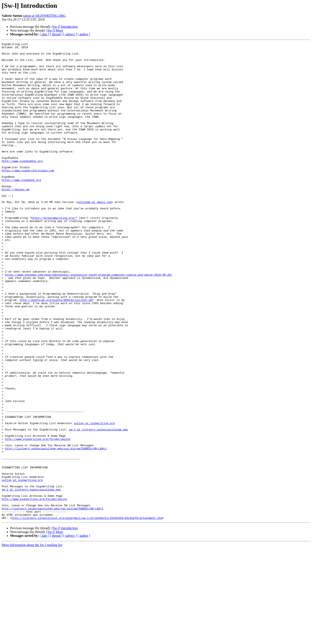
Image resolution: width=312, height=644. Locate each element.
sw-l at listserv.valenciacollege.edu (98, 507)
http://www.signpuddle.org (22, 185)
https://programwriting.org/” (54, 253)
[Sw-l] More (55, 30)
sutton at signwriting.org (94, 500)
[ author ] (84, 34)
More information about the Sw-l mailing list (32, 640)
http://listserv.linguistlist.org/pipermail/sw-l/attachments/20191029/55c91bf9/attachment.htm (87, 613)
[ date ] (44, 34)
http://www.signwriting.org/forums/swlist (38, 518)
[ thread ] (56, 34)
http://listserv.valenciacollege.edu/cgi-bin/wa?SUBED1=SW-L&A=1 (56, 530)
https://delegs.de (16, 219)
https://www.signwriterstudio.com (28, 196)
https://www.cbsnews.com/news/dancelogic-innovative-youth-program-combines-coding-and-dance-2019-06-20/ (89, 321)
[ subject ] (70, 34)
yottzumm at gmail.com (94, 234)
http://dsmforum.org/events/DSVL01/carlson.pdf (57, 352)
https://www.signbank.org (21, 208)
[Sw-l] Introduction (65, 27)
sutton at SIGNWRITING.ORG (44, 16)
